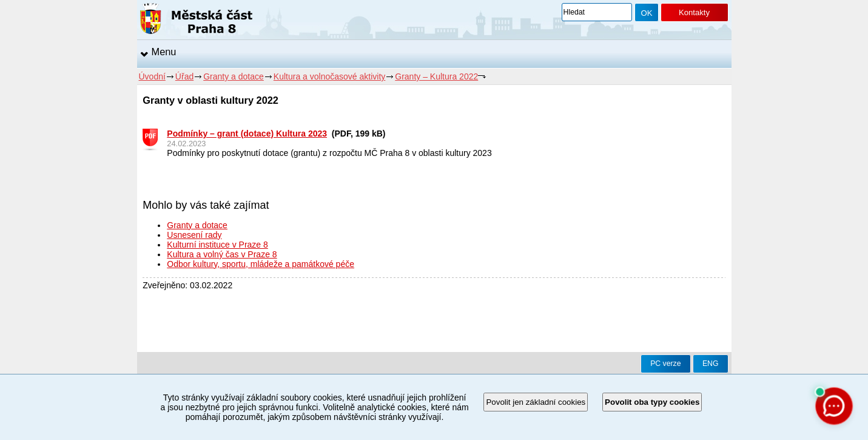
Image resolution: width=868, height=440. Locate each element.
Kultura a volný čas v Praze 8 (222, 254)
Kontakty (694, 12)
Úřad (184, 76)
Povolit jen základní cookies (536, 402)
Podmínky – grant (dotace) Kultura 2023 (247, 134)
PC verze (665, 364)
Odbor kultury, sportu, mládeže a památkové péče (261, 264)
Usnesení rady (194, 235)
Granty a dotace (234, 76)
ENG (711, 364)
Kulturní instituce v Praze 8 (217, 245)
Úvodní (152, 76)
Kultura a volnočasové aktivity (329, 76)
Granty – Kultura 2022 (436, 76)
